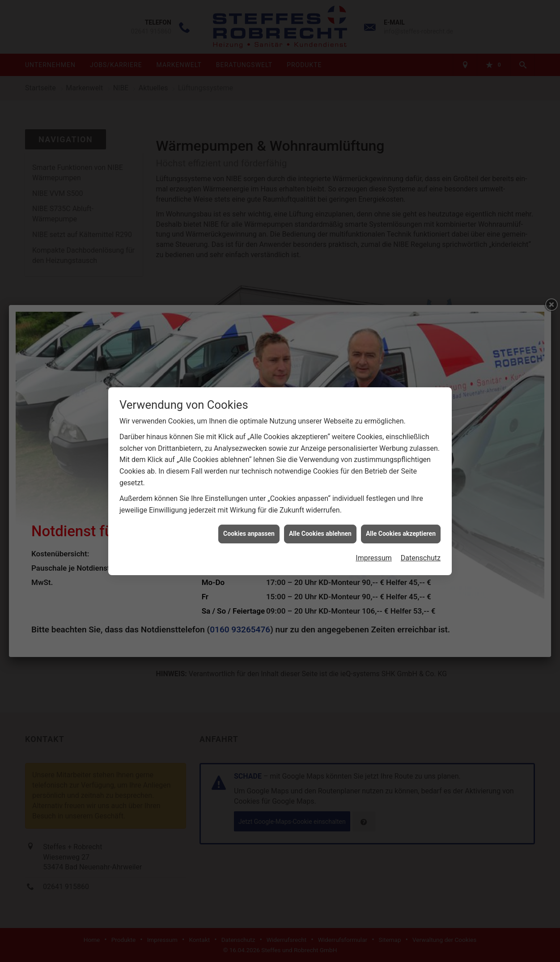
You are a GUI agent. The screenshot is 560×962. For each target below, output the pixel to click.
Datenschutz (421, 553)
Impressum (374, 553)
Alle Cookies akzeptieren (401, 529)
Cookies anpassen (249, 529)
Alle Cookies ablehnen (320, 529)
